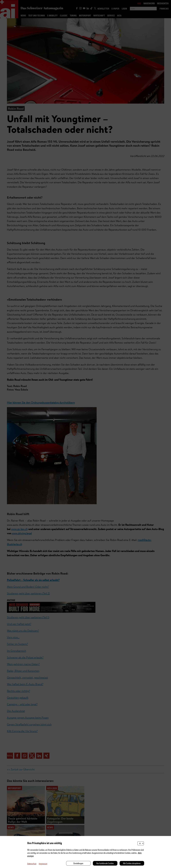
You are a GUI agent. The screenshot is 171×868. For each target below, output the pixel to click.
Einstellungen (78, 863)
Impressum (43, 864)
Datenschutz (32, 864)
